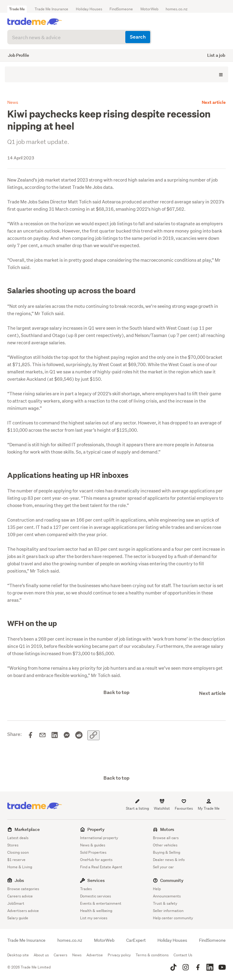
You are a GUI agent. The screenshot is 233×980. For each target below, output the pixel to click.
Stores (13, 845)
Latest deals (18, 838)
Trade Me (17, 9)
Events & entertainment (101, 903)
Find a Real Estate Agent (101, 867)
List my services (94, 918)
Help (157, 889)
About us (41, 955)
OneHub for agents (96, 860)
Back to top (116, 692)
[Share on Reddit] (79, 735)
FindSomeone (121, 9)
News (77, 955)
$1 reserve (16, 860)
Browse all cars (166, 838)
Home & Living (20, 867)
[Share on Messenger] (67, 735)
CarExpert (136, 940)
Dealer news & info (169, 860)
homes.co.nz (177, 9)
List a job (216, 55)
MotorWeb (149, 9)
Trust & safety (165, 903)
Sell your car (163, 867)
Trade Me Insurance (51, 9)
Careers (61, 955)
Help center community (173, 918)
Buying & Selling (167, 852)
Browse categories (23, 889)
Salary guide (18, 918)
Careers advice (20, 896)
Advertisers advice (23, 911)
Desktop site (18, 955)
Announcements (167, 896)
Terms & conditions (152, 955)
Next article (214, 102)
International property (99, 838)
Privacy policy (119, 955)
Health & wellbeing (96, 911)
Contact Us (183, 955)
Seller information (168, 911)
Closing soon (18, 852)
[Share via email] (42, 735)
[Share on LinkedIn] (55, 735)
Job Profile (19, 55)
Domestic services (96, 896)
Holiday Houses (89, 9)
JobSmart (16, 903)
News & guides (93, 845)
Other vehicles (165, 845)
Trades (86, 889)
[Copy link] (93, 735)
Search (138, 37)
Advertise (95, 955)
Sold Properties (93, 852)
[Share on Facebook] (30, 735)
